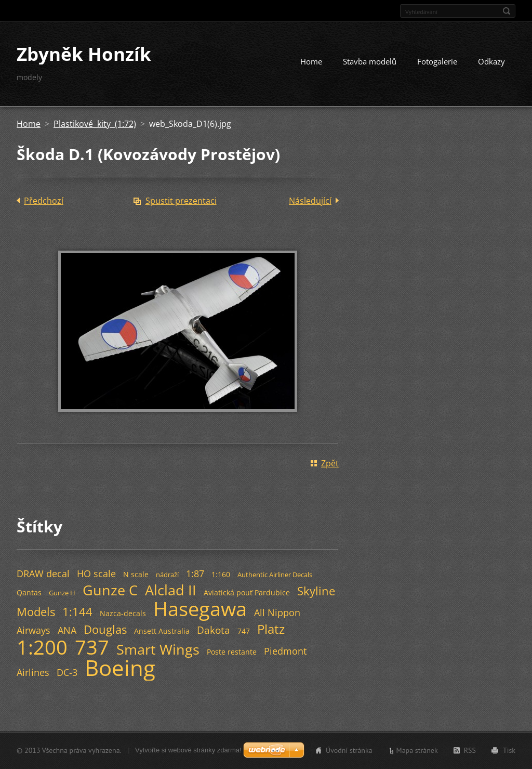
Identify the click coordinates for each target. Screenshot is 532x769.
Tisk (509, 750)
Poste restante (232, 652)
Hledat (507, 11)
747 (244, 631)
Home (311, 61)
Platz (271, 629)
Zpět (330, 463)
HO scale (96, 574)
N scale (136, 574)
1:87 (195, 574)
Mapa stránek (417, 750)
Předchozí (44, 201)
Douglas (105, 629)
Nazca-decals (123, 613)
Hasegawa (200, 608)
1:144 (77, 612)
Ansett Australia (162, 631)
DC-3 (67, 672)
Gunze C (110, 590)
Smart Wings (158, 649)
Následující (310, 201)
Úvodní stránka (349, 750)
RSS (470, 750)
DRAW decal (43, 574)
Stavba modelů (370, 61)
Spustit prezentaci (181, 201)
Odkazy (491, 61)
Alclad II (171, 590)
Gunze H (62, 593)
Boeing (120, 668)
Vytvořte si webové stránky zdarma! (188, 750)
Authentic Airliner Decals (275, 575)
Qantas (29, 592)
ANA (67, 630)
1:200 (42, 647)
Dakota (214, 630)
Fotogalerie (437, 61)
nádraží (167, 575)
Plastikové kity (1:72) (95, 124)
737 (92, 647)
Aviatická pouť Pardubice (247, 592)
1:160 (221, 574)
